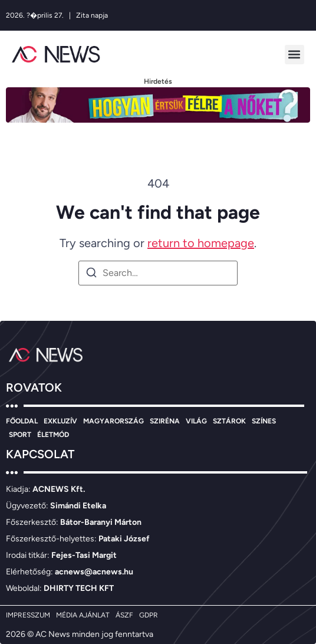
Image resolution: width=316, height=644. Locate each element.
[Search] (91, 275)
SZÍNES (264, 421)
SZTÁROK (229, 421)
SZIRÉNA (165, 421)
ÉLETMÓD (53, 435)
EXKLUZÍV (60, 421)
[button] (294, 55)
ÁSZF (124, 615)
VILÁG (196, 421)
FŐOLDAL (22, 421)
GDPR (149, 615)
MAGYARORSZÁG (113, 421)
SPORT (20, 435)
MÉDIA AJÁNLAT (83, 615)
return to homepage (201, 243)
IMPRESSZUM (28, 615)
